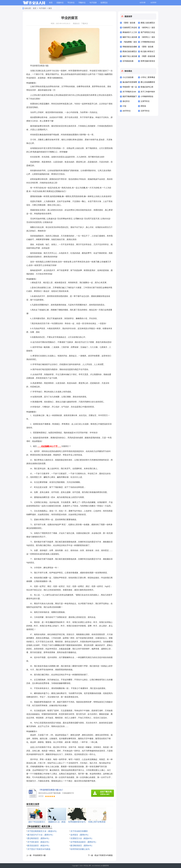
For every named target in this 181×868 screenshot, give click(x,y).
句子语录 (93, 3)
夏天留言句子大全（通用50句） (41, 835)
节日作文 (71, 3)
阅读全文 (76, 24)
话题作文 (60, 3)
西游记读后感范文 (130, 51)
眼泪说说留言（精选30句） (39, 846)
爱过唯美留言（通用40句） (39, 838)
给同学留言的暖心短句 (80, 849)
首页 (51, 3)
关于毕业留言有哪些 (79, 831)
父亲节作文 (145, 101)
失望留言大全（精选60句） (82, 838)
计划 (124, 106)
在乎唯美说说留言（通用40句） (84, 842)
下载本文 (85, 24)
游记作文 (126, 101)
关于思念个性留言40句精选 (39, 849)
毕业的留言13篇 (39, 855)
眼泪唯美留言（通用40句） (82, 846)
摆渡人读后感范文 (148, 23)
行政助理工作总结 (130, 28)
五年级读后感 (128, 61)
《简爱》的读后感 (148, 56)
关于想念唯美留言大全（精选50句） (43, 831)
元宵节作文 (145, 111)
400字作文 (127, 111)
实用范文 (104, 3)
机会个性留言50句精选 (104, 855)
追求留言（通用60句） (80, 835)
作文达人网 (87, 866)
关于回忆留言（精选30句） (39, 842)
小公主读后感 (128, 77)
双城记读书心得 (147, 87)
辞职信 (143, 106)
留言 (50, 8)
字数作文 (82, 3)
